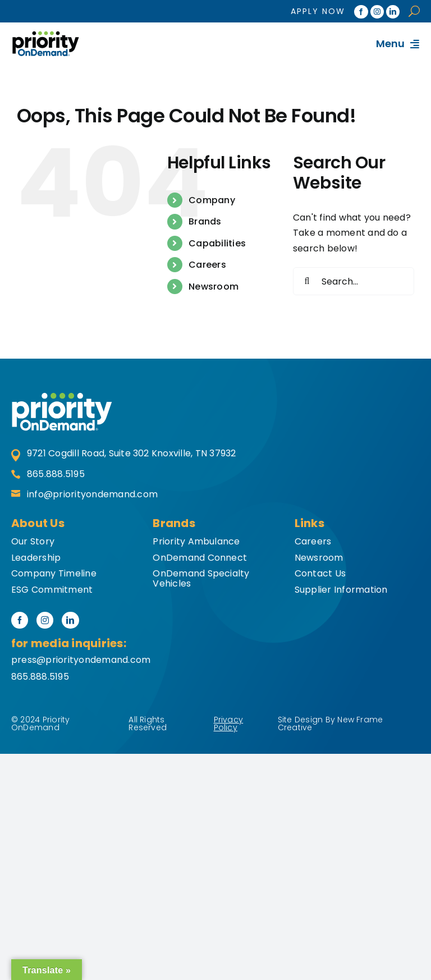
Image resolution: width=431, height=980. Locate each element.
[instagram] (377, 12)
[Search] (307, 281)
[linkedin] (393, 12)
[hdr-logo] (45, 35)
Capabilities (217, 243)
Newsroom (214, 287)
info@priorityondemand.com (84, 495)
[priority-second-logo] (62, 397)
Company (212, 200)
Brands (205, 221)
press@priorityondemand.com (81, 660)
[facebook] (361, 12)
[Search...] (354, 281)
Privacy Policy (229, 723)
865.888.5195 (48, 475)
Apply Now (318, 11)
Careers (207, 265)
